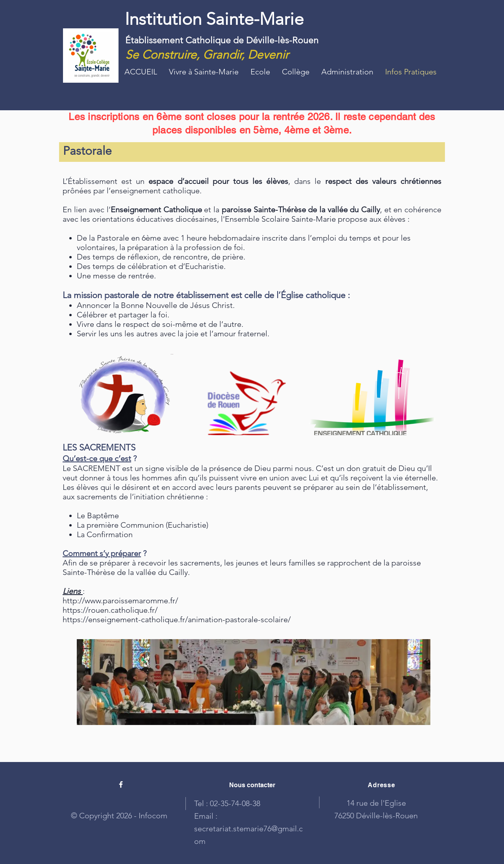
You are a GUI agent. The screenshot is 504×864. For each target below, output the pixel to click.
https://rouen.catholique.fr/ (110, 610)
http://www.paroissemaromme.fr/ (120, 601)
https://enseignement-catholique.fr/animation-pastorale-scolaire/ (177, 619)
